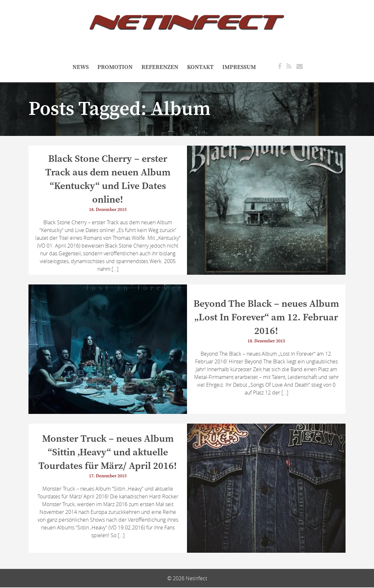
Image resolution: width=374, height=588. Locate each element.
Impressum (239, 67)
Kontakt (200, 67)
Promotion (115, 67)
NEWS (81, 67)
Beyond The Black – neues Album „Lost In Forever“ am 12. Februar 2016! (266, 318)
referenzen (160, 67)
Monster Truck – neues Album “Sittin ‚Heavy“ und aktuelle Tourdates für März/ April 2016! (108, 453)
